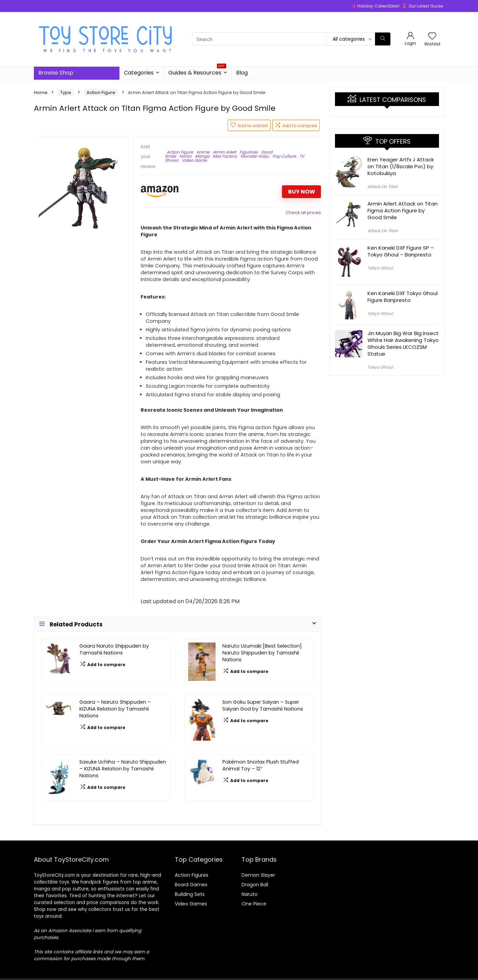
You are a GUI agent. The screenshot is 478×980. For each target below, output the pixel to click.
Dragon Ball (255, 885)
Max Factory (225, 156)
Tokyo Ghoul (380, 268)
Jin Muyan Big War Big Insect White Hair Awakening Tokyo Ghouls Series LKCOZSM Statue (403, 343)
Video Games (191, 904)
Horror (185, 156)
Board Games (191, 885)
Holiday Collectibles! (378, 6)
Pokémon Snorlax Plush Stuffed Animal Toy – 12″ (261, 765)
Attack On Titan (383, 187)
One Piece (254, 904)
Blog (242, 73)
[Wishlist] (432, 36)
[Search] (383, 39)
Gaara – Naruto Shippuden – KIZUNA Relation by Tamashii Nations (115, 709)
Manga (202, 156)
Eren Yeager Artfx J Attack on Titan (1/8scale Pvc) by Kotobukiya (401, 166)
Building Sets (190, 894)
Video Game (194, 160)
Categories (139, 73)
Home (41, 92)
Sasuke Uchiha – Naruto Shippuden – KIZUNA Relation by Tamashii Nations (123, 769)
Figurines (249, 152)
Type (66, 92)
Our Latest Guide (426, 6)
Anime (203, 152)
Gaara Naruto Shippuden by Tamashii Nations (114, 649)
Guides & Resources (197, 72)
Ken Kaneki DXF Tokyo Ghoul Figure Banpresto (403, 297)
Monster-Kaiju (255, 156)
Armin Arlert (224, 152)
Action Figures (192, 875)
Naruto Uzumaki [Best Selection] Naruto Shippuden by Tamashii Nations (262, 653)
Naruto (250, 894)
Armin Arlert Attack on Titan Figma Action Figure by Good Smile (403, 210)
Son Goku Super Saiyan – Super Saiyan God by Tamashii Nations (263, 705)
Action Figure (101, 92)
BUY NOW (302, 192)
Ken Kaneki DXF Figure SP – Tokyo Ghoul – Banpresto (401, 251)
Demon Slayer (258, 875)
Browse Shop (56, 73)
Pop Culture (284, 156)
